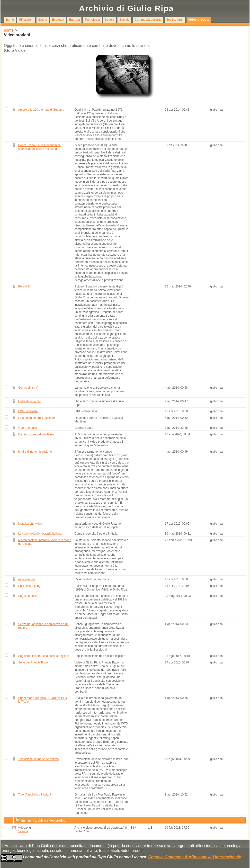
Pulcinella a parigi (30, 586)
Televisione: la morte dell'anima (38, 759)
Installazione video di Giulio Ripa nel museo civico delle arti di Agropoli (98, 525)
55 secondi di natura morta (92, 579)
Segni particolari (29, 596)
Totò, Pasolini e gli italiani (35, 795)
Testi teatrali (175, 20)
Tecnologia (92, 20)
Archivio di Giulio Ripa (126, 8)
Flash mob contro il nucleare (37, 418)
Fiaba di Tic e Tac (30, 401)
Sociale (124, 20)
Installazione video (30, 524)
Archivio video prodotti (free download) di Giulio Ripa (101, 829)
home (10, 20)
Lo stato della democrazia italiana (40, 534)
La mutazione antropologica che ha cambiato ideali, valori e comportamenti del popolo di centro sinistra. (100, 391)
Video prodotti (199, 20)
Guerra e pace (28, 428)
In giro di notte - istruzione (35, 452)
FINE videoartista (86, 411)
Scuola (110, 20)
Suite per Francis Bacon (34, 662)
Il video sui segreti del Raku (36, 434)
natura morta (27, 579)
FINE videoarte (28, 411)
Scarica (23, 831)
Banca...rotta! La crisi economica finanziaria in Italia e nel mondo (39, 147)
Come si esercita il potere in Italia (96, 534)
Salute (43, 20)
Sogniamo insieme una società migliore (44, 656)
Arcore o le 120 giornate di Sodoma (41, 110)
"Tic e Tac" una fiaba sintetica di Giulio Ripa (99, 403)
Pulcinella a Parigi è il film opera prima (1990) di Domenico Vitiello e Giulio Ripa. (101, 588)
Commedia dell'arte (148, 20)
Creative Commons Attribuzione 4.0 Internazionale (195, 857)
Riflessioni (26, 20)
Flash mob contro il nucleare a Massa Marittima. (99, 420)
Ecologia (58, 20)
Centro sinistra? (28, 388)
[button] (8, 820)
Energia (75, 20)
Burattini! (24, 286)
